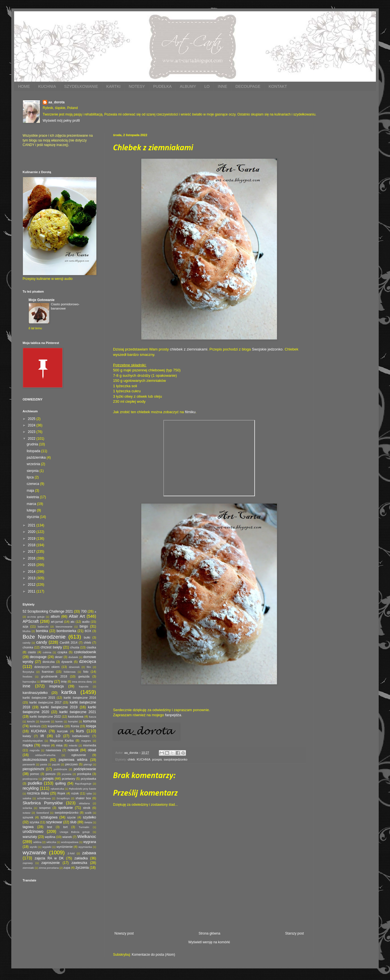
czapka (62, 652)
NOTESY (137, 86)
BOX (88, 631)
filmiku (190, 412)
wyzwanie (34, 852)
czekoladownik (85, 652)
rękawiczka (57, 789)
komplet (73, 721)
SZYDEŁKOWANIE (81, 86)
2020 (32, 532)
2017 (32, 552)
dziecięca (88, 661)
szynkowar (54, 822)
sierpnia (33, 471)
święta (88, 822)
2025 (32, 419)
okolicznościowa (35, 760)
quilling (60, 783)
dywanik (67, 662)
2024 (32, 425)
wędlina (50, 837)
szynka (34, 822)
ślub (73, 822)
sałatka (27, 798)
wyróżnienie (65, 847)
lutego (32, 510)
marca (32, 504)
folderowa (70, 672)
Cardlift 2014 (69, 643)
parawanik (29, 764)
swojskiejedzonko (175, 759)
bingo (84, 626)
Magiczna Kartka (62, 741)
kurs (80, 731)
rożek (75, 793)
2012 (32, 585)
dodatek (73, 657)
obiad (92, 750)
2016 (32, 558)
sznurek (28, 817)
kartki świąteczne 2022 (45, 717)
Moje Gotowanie (42, 300)
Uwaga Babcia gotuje (75, 832)
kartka (69, 692)
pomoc (34, 774)
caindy (27, 643)
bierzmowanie (64, 627)
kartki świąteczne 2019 (59, 707)
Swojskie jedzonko (267, 349)
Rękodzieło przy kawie (83, 789)
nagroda (35, 750)
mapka (28, 745)
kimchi (31, 721)
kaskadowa (76, 717)
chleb (131, 759)
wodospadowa (70, 842)
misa (59, 745)
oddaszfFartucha (45, 755)
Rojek (61, 793)
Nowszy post (124, 933)
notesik (73, 750)
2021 (32, 525)
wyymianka (85, 847)
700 (84, 611)
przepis (157, 759)
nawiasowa (53, 750)
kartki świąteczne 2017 (45, 702)
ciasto (32, 652)
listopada (34, 451)
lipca (31, 477)
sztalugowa (49, 817)
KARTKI (113, 86)
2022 (32, 439)
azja (25, 626)
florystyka (28, 672)
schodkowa (44, 798)
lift (42, 736)
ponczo (50, 774)
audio (86, 622)
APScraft (31, 621)
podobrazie (60, 769)
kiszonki (45, 721)
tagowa (28, 827)
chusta (75, 647)
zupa (67, 868)
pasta (44, 764)
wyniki (33, 847)
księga (91, 726)
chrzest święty (51, 647)
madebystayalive (33, 741)
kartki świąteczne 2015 (39, 698)
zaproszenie (51, 863)
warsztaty (30, 837)
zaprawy (28, 863)
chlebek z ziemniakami (189, 349)
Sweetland (43, 813)
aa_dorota (56, 102)
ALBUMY (188, 86)
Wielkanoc (87, 837)
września (34, 464)
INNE (223, 86)
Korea (75, 726)
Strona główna (210, 933)
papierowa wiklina (73, 760)
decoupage (38, 657)
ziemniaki (28, 868)
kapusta (84, 686)
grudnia (33, 444)
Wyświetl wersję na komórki (209, 942)
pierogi (88, 764)
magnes (86, 741)
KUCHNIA (47, 86)
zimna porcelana (49, 868)
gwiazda (84, 676)
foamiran (48, 672)
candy (42, 642)
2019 (32, 539)
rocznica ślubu (38, 793)
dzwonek (74, 667)
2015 (32, 565)
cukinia (47, 652)
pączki (56, 764)
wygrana (90, 842)
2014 (32, 572)
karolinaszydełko (35, 693)
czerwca (33, 484)
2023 (32, 432)
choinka (28, 647)
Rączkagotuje (83, 784)
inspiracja (57, 686)
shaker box (83, 798)
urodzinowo (33, 831)
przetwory (69, 779)
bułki (87, 637)
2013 (32, 578)
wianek (67, 837)
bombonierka (66, 631)
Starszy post (294, 933)
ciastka (91, 647)
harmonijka (29, 682)
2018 (32, 545)
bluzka (27, 631)
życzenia (82, 868)
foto (86, 672)
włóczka (51, 842)
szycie (71, 817)
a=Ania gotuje (36, 617)
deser (59, 657)
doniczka (49, 662)
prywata (67, 774)
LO (207, 86)
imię (64, 681)
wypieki (47, 847)
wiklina (37, 842)
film (89, 667)
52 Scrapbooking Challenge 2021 (48, 611)
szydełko (89, 817)
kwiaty (27, 736)
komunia (90, 721)
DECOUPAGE (248, 86)
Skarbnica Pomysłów (43, 803)
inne (26, 686)
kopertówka (56, 726)
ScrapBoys (63, 798)
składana (84, 803)
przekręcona (30, 779)
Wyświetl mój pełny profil (61, 121)
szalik (88, 813)
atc (72, 622)
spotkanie (65, 808)
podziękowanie (85, 769)
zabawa (89, 853)
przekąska (84, 774)
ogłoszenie (79, 755)
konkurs (35, 726)
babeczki (43, 627)
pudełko (35, 783)
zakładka (81, 858)
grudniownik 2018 (54, 676)
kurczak (63, 731)
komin (59, 721)
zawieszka (79, 863)
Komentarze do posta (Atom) (153, 955)
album (55, 617)
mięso (46, 745)
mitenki (73, 745)
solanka (27, 808)
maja (31, 491)
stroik (87, 808)
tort (66, 827)
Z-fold (71, 853)
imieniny (47, 681)
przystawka (88, 779)
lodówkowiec (81, 736)
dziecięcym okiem (47, 667)
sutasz (27, 813)
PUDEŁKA (162, 86)
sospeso (45, 808)
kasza (93, 717)
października (37, 458)
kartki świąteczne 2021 (78, 712)
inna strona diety (82, 682)
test (50, 827)
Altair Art (77, 616)
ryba (89, 793)
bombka (42, 631)
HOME (24, 86)
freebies (27, 677)
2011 (32, 591)
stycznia (33, 517)
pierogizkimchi (33, 769)
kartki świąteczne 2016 (80, 698)
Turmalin (84, 827)
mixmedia (90, 745)
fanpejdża (173, 715)
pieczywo (71, 764)
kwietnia (33, 497)
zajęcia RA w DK (49, 858)
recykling (31, 788)
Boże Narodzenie (44, 637)
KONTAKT (278, 86)
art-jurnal (57, 622)
